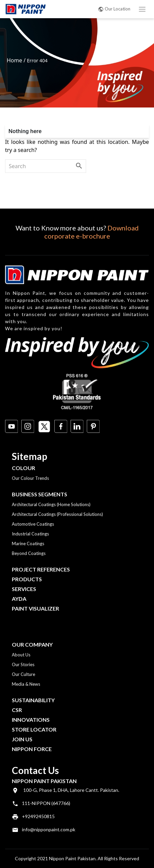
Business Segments (40, 494)
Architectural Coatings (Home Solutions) (51, 504)
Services (24, 589)
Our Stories (23, 664)
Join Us (22, 739)
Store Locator (34, 729)
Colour (23, 468)
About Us (21, 655)
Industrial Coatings (30, 534)
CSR (17, 710)
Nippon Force (32, 749)
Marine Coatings (28, 544)
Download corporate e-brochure (92, 232)
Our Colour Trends (30, 478)
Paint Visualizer (35, 608)
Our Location (114, 9)
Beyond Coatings (29, 553)
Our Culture (23, 674)
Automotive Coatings (33, 524)
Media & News (26, 684)
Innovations (31, 720)
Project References (41, 569)
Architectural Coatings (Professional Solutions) (57, 514)
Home (15, 60)
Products (27, 579)
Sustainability (33, 700)
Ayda (19, 599)
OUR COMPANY (32, 644)
